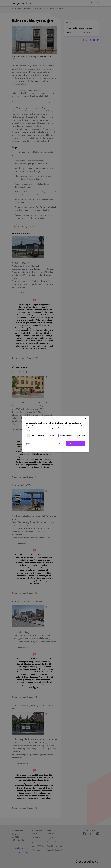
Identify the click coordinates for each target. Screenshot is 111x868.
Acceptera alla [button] (76, 444)
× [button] (85, 418)
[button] (31, 444)
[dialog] (55, 434)
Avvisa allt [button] (56, 444)
